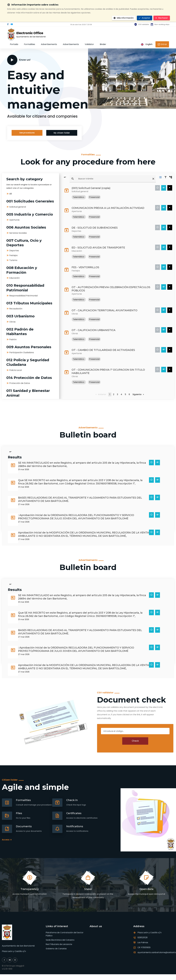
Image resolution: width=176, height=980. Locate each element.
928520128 (143, 937)
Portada (14, 44)
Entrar (162, 44)
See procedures (27, 133)
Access (6, 840)
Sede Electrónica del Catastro (61, 940)
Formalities (30, 44)
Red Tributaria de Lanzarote (60, 944)
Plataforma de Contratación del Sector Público (65, 934)
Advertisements (49, 44)
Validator (89, 44)
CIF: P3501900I (144, 947)
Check (135, 741)
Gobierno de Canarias (57, 949)
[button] (124, 104)
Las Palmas (143, 942)
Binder (103, 44)
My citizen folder (62, 133)
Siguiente (138, 394)
